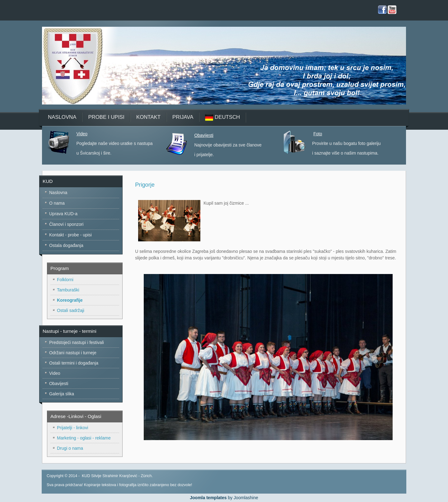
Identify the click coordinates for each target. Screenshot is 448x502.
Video (82, 134)
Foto (318, 134)
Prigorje (145, 185)
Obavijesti (204, 135)
